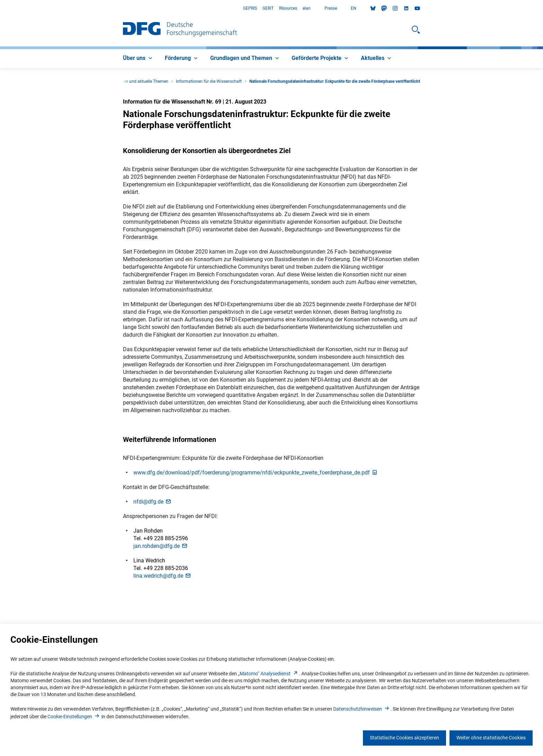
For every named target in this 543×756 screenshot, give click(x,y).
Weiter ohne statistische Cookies (491, 738)
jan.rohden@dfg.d (161, 546)
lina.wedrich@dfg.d (162, 576)
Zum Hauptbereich (0, 8)
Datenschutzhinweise (362, 709)
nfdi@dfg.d (153, 502)
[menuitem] (138, 59)
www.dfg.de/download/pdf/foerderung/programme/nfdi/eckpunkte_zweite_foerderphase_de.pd (256, 473)
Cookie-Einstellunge (74, 717)
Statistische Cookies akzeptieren (404, 738)
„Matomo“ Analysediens (268, 674)
